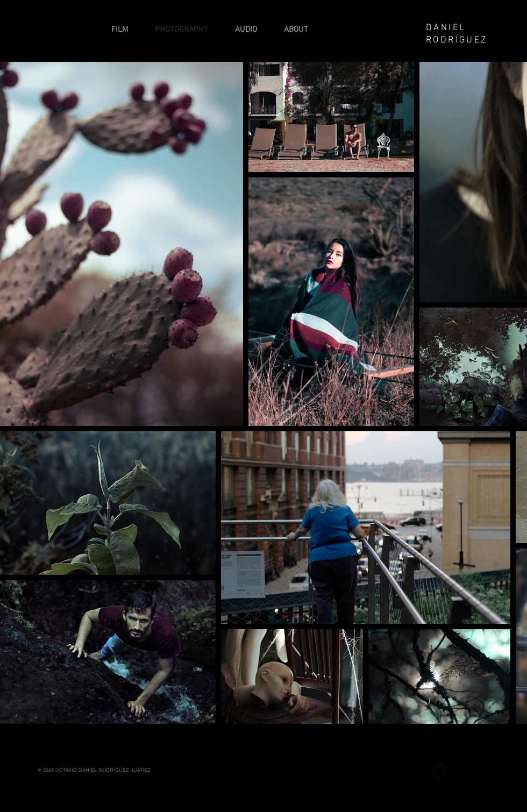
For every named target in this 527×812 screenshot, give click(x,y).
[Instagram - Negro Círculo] (407, 771)
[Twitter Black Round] (439, 771)
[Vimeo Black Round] (471, 771)
